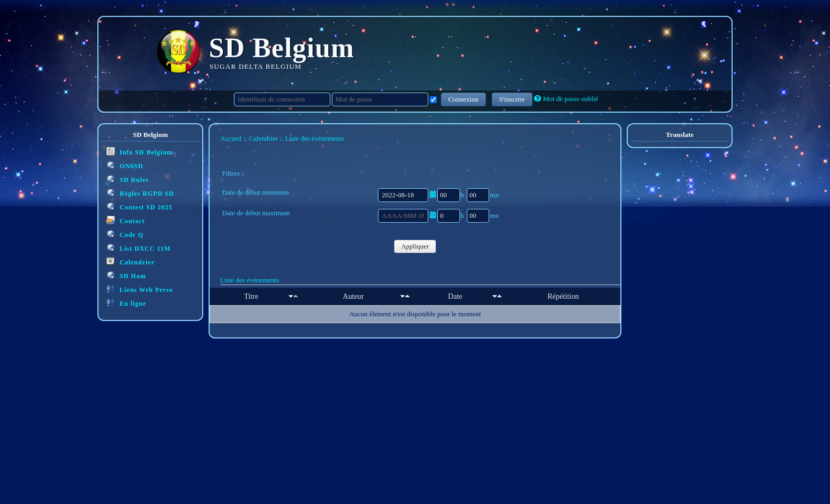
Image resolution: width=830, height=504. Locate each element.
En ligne (126, 303)
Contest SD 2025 (139, 207)
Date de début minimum (256, 192)
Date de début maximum (256, 213)
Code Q (125, 234)
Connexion (463, 99)
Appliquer (415, 246)
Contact (126, 220)
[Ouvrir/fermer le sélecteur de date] (433, 194)
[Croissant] (291, 296)
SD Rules (128, 179)
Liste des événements (250, 280)
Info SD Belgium (139, 152)
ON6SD (125, 165)
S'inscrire (512, 99)
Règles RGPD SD (140, 193)
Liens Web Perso (140, 289)
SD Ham (126, 275)
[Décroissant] (296, 296)
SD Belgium (282, 48)
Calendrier (130, 262)
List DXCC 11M (138, 248)
